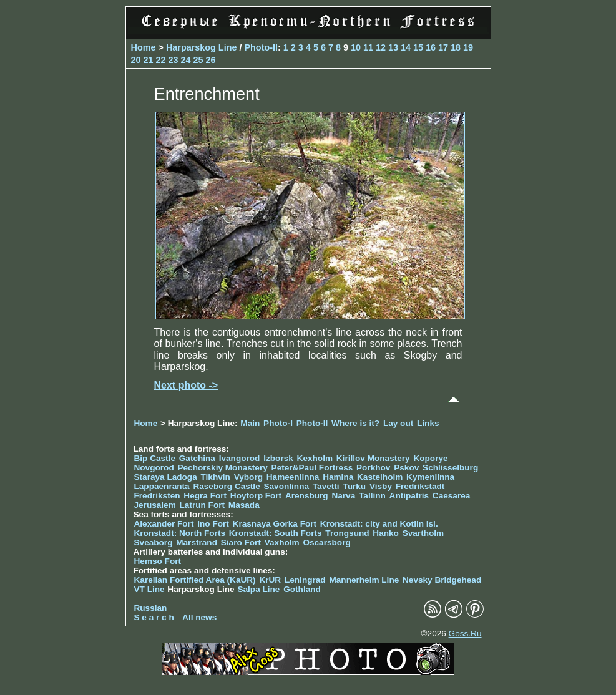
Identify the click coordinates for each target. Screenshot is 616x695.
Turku (354, 486)
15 (418, 47)
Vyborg (248, 477)
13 (393, 47)
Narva (343, 496)
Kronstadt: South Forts (276, 533)
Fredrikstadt (420, 486)
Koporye (430, 458)
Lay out (398, 423)
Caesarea (451, 496)
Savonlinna (286, 486)
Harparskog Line (202, 47)
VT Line (149, 589)
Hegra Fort (205, 496)
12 (381, 47)
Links (428, 423)
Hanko (386, 533)
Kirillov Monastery (373, 458)
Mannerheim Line (364, 580)
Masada (244, 505)
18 (456, 47)
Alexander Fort (164, 524)
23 (174, 60)
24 (186, 60)
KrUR (270, 580)
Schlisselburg (450, 468)
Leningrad (305, 580)
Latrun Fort (203, 505)
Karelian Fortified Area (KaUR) (195, 580)
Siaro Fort (241, 542)
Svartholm (423, 533)
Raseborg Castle (226, 486)
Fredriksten (157, 496)
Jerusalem (155, 505)
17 (443, 47)
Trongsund (347, 533)
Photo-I (278, 423)
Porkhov (373, 468)
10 (356, 47)
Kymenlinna (430, 477)
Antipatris (409, 496)
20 (136, 60)
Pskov (406, 468)
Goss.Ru (465, 634)
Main (250, 423)
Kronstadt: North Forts (181, 533)
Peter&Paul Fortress (312, 468)
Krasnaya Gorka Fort (275, 524)
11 (368, 47)
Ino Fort (213, 524)
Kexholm (315, 458)
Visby (381, 486)
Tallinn (372, 496)
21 (149, 60)
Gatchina (197, 458)
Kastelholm (380, 477)
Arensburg (307, 496)
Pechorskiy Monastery (222, 468)
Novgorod (154, 468)
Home (144, 47)
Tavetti (326, 486)
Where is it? (355, 423)
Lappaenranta (162, 486)
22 (161, 60)
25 (198, 60)
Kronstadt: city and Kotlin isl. (379, 524)
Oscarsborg (326, 542)
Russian (151, 608)
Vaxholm (282, 542)
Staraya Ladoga (166, 477)
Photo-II (261, 47)
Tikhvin (216, 477)
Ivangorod (240, 458)
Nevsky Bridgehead (442, 580)
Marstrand (197, 542)
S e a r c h (154, 617)
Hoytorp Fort (256, 496)
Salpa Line (258, 589)
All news (199, 617)
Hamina (338, 477)
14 (406, 47)
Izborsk (278, 458)
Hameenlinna (293, 477)
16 (431, 47)
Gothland (302, 589)
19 (468, 47)
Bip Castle (155, 458)
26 (211, 60)
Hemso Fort (158, 561)
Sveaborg (154, 542)
